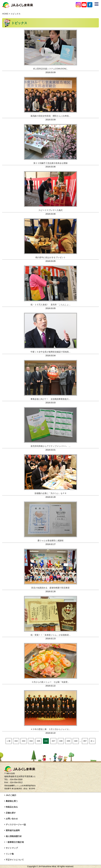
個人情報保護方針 (14, 836)
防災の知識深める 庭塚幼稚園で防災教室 (50, 588)
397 (85, 741)
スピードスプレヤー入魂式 (50, 210)
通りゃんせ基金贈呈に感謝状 (52, 541)
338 (61, 741)
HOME (5, 14)
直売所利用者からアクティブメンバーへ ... (50, 446)
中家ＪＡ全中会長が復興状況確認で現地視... (50, 352)
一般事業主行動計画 (15, 842)
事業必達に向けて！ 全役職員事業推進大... (50, 399)
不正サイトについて (15, 860)
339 (68, 741)
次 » (92, 741)
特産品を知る (12, 807)
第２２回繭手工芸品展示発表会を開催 (50, 163)
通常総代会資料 (13, 830)
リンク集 (10, 854)
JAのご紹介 (11, 795)
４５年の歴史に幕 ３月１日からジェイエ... (50, 729)
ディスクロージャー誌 (16, 825)
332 (16, 741)
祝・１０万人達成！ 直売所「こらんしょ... (50, 305)
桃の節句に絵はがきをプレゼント (50, 257)
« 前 (9, 741)
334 (31, 741)
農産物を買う (12, 801)
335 (38, 741)
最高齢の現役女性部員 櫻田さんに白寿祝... (50, 116)
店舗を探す (11, 813)
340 (76, 741)
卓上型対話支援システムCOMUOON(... (51, 69)
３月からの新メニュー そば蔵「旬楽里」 (50, 682)
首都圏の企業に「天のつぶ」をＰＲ (50, 493)
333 (23, 741)
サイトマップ (12, 848)
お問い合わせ (12, 819)
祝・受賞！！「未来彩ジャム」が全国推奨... (50, 635)
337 (53, 741)
